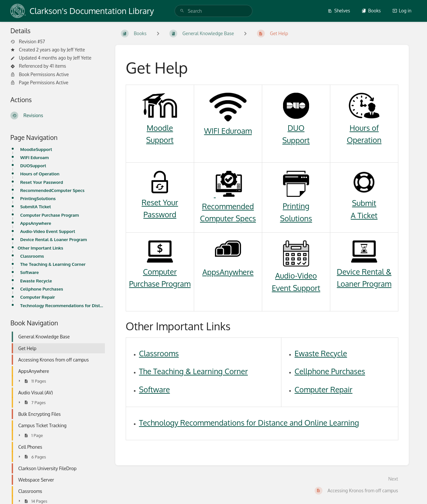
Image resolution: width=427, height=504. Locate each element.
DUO (296, 128)
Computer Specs (228, 218)
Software (29, 272)
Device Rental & (364, 272)
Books (371, 11)
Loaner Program (364, 284)
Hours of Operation (40, 174)
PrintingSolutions (38, 198)
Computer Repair (38, 297)
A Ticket (364, 215)
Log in (402, 11)
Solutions (296, 218)
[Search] (182, 11)
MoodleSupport (36, 149)
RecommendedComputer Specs (52, 190)
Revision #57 (28, 42)
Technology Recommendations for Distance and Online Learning (63, 305)
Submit (364, 203)
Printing (296, 206)
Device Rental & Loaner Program (54, 239)
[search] (214, 11)
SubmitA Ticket (36, 206)
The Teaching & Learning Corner (53, 264)
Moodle (160, 128)
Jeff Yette (76, 50)
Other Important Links (40, 248)
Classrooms (32, 256)
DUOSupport (33, 165)
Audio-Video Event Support (48, 231)
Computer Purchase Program (50, 215)
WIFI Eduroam (35, 157)
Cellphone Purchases (42, 289)
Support (160, 140)
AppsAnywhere (36, 223)
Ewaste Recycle (36, 281)
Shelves (339, 11)
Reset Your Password (42, 182)
